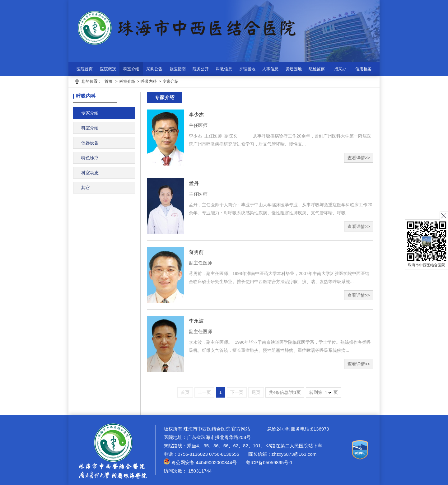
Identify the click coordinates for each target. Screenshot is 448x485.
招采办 (340, 69)
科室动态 (90, 173)
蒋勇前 (196, 252)
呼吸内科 (149, 81)
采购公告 (154, 69)
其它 (86, 188)
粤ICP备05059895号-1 (268, 462)
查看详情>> (359, 158)
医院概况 (108, 69)
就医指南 (178, 69)
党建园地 (294, 69)
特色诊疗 (90, 158)
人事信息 (270, 69)
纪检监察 (317, 69)
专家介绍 (170, 81)
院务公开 (201, 69)
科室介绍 (131, 69)
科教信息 (224, 69)
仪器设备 (90, 143)
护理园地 (247, 69)
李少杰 (196, 115)
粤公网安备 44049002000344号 (200, 462)
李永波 (196, 321)
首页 (109, 81)
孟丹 (194, 183)
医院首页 (85, 69)
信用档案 (363, 69)
